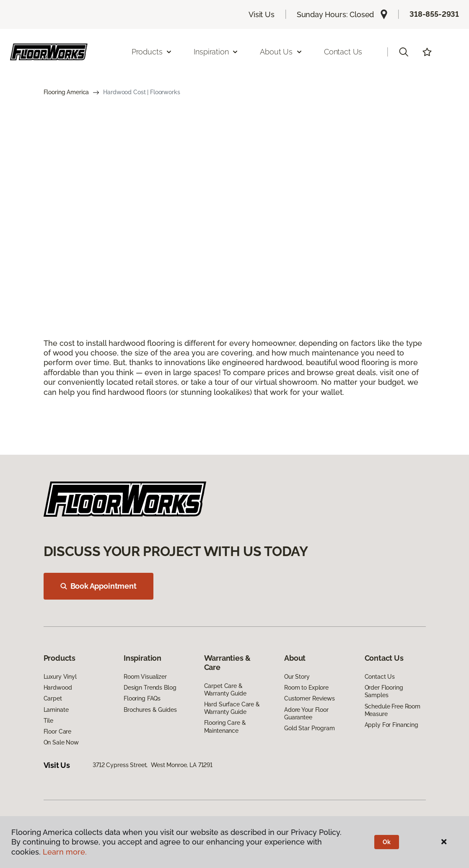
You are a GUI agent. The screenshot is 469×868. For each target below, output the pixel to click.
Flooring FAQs (142, 698)
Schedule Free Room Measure (393, 710)
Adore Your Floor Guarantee (306, 713)
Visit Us (262, 14)
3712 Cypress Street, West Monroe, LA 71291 (153, 765)
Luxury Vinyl (60, 677)
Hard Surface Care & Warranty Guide (232, 708)
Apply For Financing (391, 725)
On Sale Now (61, 742)
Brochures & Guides (150, 710)
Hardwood (58, 688)
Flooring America (66, 92)
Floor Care (58, 731)
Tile (48, 721)
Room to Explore (306, 688)
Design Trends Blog (150, 688)
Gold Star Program (310, 728)
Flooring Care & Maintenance (225, 726)
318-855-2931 (434, 14)
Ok (387, 842)
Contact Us (343, 52)
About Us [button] (281, 52)
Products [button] (152, 52)
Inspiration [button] (216, 52)
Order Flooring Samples (384, 691)
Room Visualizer (145, 677)
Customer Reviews (310, 698)
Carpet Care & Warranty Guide (225, 690)
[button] (404, 52)
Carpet (53, 698)
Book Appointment (98, 586)
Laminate (56, 710)
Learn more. (65, 852)
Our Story (297, 677)
